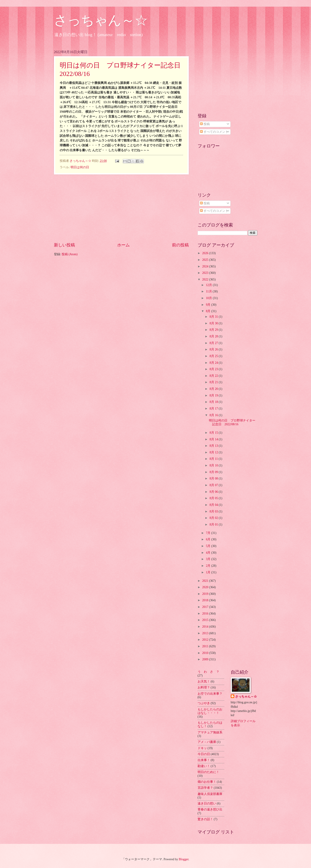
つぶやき (204, 703)
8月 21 (214, 382)
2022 (206, 279)
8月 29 (214, 330)
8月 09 (214, 472)
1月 (208, 572)
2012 (206, 640)
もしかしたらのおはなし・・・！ (210, 711)
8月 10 (214, 465)
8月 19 (214, 395)
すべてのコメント (214, 132)
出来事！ (204, 760)
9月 (208, 305)
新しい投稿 (64, 245)
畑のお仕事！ (207, 782)
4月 (208, 553)
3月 (208, 559)
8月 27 (214, 343)
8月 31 (214, 317)
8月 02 (214, 518)
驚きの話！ (205, 819)
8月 (208, 311)
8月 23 (214, 369)
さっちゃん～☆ (101, 20)
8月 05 (214, 498)
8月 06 (214, 492)
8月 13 (214, 446)
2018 (206, 600)
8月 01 (214, 525)
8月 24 (214, 363)
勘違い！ (204, 766)
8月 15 (214, 433)
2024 (206, 266)
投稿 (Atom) (70, 254)
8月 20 (214, 389)
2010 (206, 653)
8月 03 (214, 511)
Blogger (184, 859)
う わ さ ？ (208, 672)
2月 (208, 566)
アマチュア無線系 (210, 732)
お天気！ (204, 681)
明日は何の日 (80, 167)
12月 (209, 285)
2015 (206, 620)
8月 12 (214, 452)
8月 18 (214, 402)
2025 (206, 260)
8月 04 (214, 505)
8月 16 (214, 415)
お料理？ (204, 687)
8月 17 (214, 409)
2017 (206, 607)
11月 (209, 291)
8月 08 (214, 478)
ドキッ (202, 748)
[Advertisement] (121, 208)
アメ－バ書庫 (207, 742)
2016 (206, 614)
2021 (206, 581)
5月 (208, 546)
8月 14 (214, 439)
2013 (206, 633)
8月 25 (214, 356)
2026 (206, 253)
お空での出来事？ (210, 694)
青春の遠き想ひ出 (210, 809)
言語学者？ (205, 788)
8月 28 (214, 336)
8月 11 (214, 459)
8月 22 (214, 376)
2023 (206, 273)
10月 (209, 298)
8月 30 (214, 323)
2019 (206, 594)
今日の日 (204, 754)
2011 (206, 646)
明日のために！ (208, 772)
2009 (206, 659)
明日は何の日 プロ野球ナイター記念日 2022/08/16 (232, 422)
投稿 (205, 124)
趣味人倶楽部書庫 (210, 794)
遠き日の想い (207, 803)
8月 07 (214, 485)
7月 (208, 533)
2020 (206, 587)
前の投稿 (180, 245)
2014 (206, 627)
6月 (208, 539)
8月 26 (214, 349)
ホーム (123, 245)
